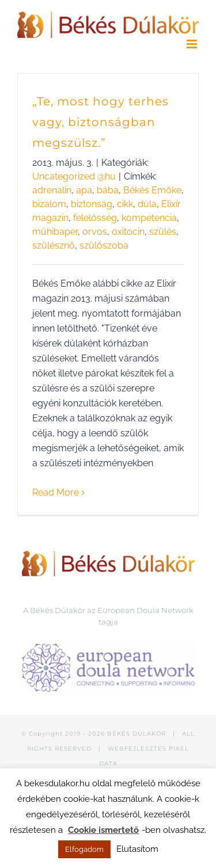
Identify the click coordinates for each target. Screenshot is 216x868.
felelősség (95, 218)
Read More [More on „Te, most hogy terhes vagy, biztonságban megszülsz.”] (56, 492)
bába (108, 190)
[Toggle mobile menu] (193, 44)
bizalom (49, 204)
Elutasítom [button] (137, 849)
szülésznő (54, 245)
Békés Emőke (152, 190)
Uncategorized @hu (74, 176)
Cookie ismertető (103, 830)
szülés (163, 232)
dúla (147, 204)
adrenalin (52, 190)
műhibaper (55, 232)
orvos (95, 232)
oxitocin (128, 232)
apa (84, 190)
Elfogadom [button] (84, 849)
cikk (125, 204)
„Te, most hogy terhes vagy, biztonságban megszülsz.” (101, 122)
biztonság (92, 204)
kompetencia (149, 218)
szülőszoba (104, 245)
